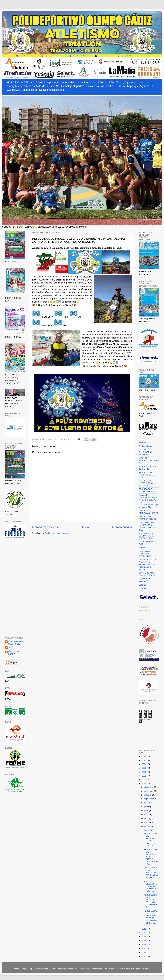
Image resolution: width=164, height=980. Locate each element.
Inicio (85, 527)
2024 (144, 764)
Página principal (146, 446)
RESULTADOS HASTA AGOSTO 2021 (146, 475)
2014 (144, 945)
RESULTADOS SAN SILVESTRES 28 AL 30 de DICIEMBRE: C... (151, 901)
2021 (144, 776)
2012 (144, 952)
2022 (144, 772)
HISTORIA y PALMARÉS (144, 580)
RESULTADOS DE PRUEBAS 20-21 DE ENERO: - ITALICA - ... (150, 840)
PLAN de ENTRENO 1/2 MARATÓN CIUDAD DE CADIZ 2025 (148, 526)
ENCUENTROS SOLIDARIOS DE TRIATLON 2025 (146, 536)
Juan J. (11, 648)
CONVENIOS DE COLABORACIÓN (147, 574)
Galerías (142, 585)
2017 (144, 933)
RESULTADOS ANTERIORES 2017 (148, 490)
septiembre (149, 799)
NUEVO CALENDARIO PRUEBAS (145, 452)
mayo (147, 815)
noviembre (149, 791)
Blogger (147, 969)
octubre (148, 795)
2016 (144, 937)
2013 (144, 948)
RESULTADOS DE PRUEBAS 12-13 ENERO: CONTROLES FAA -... (151, 857)
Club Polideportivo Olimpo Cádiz (16, 643)
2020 (144, 780)
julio (146, 807)
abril (146, 818)
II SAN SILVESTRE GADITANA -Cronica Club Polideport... (151, 886)
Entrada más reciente (45, 527)
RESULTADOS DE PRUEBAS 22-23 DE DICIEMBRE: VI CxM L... (151, 917)
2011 (144, 956)
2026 (144, 756)
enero (147, 830)
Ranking (142, 548)
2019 (144, 784)
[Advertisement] (15, 588)
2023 (144, 768)
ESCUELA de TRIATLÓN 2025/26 (147, 518)
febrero (148, 826)
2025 (144, 760)
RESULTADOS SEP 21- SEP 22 (148, 468)
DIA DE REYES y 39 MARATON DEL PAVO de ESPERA (151, 873)
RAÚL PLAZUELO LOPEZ (16, 653)
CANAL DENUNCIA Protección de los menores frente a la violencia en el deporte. (147, 565)
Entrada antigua (122, 527)
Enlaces (142, 588)
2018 (144, 929)
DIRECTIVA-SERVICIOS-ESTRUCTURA (146, 554)
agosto (147, 803)
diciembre (149, 787)
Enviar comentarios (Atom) (57, 533)
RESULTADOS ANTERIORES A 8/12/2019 (146, 483)
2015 (144, 941)
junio (147, 811)
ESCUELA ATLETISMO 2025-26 (148, 512)
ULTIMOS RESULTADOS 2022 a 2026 (149, 460)
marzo (147, 822)
